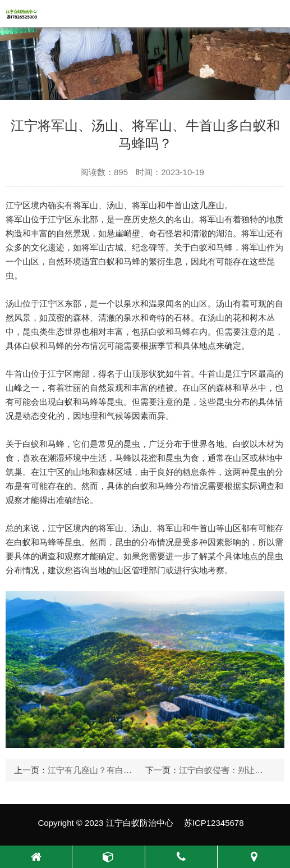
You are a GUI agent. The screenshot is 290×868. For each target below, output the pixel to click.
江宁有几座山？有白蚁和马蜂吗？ (111, 770)
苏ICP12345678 (214, 823)
